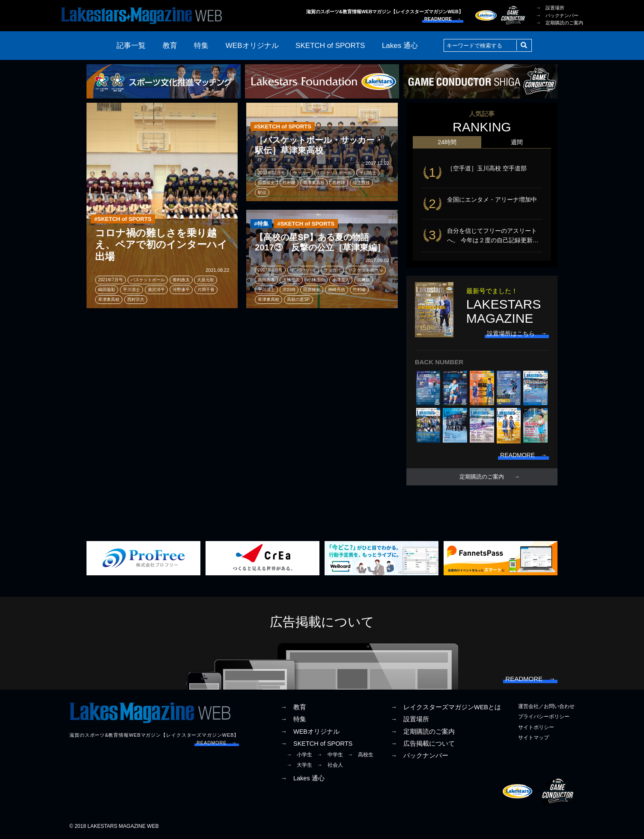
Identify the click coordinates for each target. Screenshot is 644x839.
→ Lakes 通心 (302, 778)
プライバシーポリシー (544, 717)
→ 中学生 (330, 755)
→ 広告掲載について (423, 744)
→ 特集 (293, 719)
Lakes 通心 (400, 46)
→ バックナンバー (557, 15)
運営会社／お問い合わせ (546, 706)
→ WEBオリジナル (310, 732)
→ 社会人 (330, 765)
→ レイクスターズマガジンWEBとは (446, 707)
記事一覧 (131, 46)
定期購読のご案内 (482, 477)
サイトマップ (534, 738)
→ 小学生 (299, 755)
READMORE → (443, 19)
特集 (201, 46)
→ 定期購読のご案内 (560, 23)
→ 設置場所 (550, 8)
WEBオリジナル (252, 46)
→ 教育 (293, 707)
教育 (170, 46)
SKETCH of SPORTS (330, 46)
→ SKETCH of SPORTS (316, 744)
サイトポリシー (536, 727)
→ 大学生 (299, 765)
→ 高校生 (361, 755)
